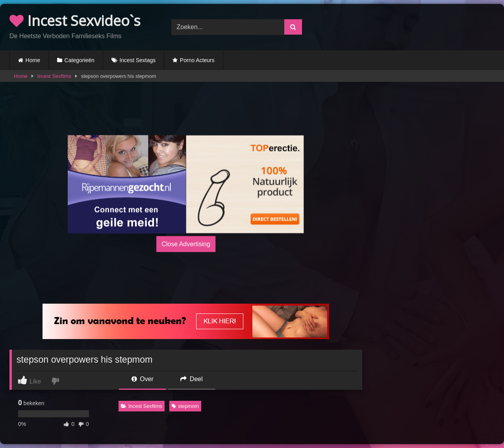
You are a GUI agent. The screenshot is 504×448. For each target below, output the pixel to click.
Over (143, 379)
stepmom (185, 406)
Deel (191, 379)
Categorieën (80, 60)
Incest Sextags (137, 60)
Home (33, 60)
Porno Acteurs (197, 60)
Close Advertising (186, 244)
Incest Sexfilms (54, 76)
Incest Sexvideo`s (75, 21)
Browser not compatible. (414, 26)
